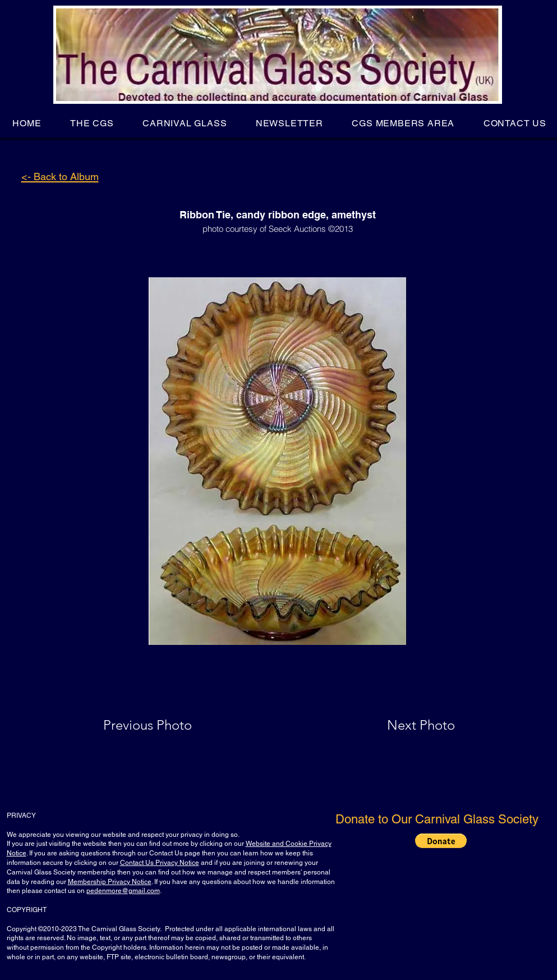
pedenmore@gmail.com (123, 891)
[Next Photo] (399, 725)
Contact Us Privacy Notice (160, 863)
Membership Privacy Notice (110, 882)
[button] (92, 123)
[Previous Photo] (164, 725)
